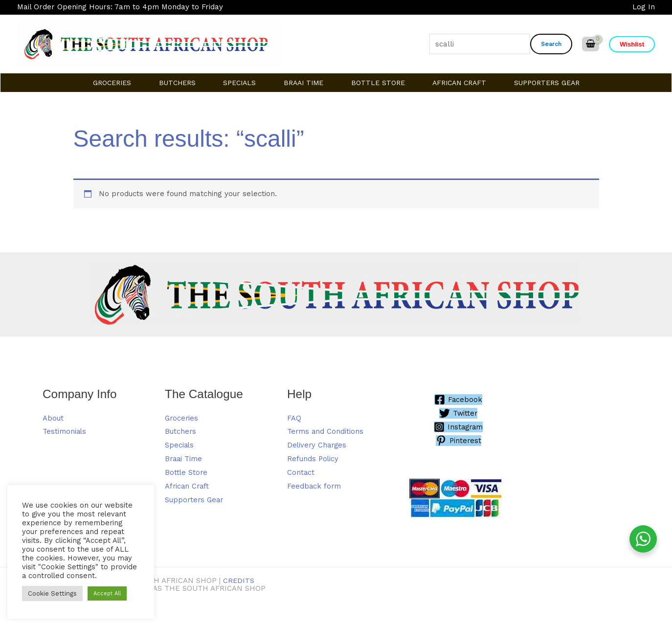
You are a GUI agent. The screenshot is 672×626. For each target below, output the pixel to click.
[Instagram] (458, 427)
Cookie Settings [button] (52, 593)
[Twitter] (458, 413)
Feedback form (314, 486)
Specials (180, 445)
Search (551, 44)
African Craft (188, 486)
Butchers (181, 432)
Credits (239, 581)
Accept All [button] (107, 593)
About (53, 418)
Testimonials (65, 432)
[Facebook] (459, 400)
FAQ (294, 418)
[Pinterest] (459, 441)
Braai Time (184, 459)
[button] (632, 44)
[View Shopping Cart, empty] (591, 44)
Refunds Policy (313, 459)
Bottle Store (187, 472)
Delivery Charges (318, 445)
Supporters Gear (195, 500)
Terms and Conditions (326, 432)
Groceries (182, 418)
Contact (301, 472)
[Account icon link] (644, 7)
